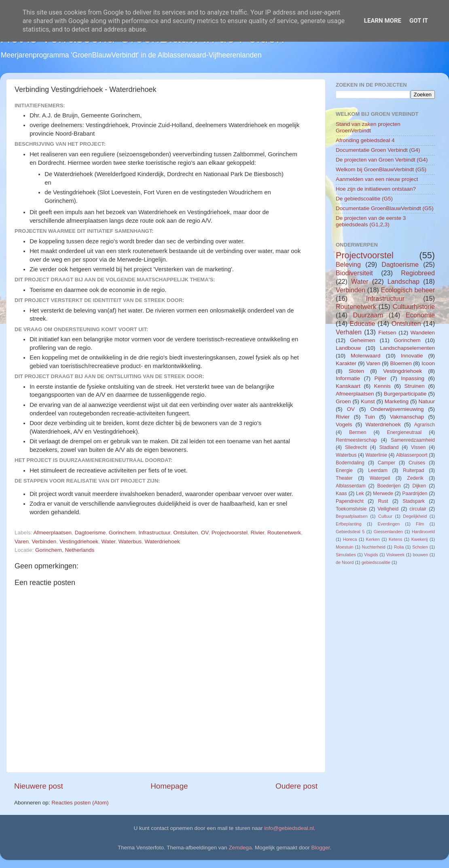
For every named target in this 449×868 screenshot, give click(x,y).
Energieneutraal (404, 432)
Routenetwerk (284, 533)
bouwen (420, 555)
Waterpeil (380, 478)
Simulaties (346, 555)
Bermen (358, 432)
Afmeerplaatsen (53, 533)
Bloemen (401, 363)
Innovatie (412, 356)
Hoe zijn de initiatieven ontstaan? (376, 189)
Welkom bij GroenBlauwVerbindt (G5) (381, 169)
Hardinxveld (423, 532)
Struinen (415, 386)
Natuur (427, 401)
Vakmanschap (407, 417)
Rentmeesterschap (356, 440)
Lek (360, 494)
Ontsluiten (186, 533)
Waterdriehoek (162, 541)
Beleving (348, 264)
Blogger (321, 848)
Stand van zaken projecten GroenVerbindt (368, 127)
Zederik (415, 478)
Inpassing (413, 378)
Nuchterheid (374, 547)
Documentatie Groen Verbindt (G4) (378, 150)
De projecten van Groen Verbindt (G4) (382, 160)
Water (108, 541)
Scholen (420, 547)
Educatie (362, 323)
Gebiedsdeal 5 (350, 532)
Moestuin (345, 547)
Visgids (371, 555)
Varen (22, 541)
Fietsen (387, 333)
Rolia (399, 547)
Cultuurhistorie (414, 306)
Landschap (403, 281)
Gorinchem (122, 533)
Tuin (370, 417)
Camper (387, 463)
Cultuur (385, 516)
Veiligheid (388, 509)
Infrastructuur (154, 533)
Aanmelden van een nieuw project (377, 179)
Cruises (417, 463)
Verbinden (44, 541)
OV (205, 533)
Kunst (368, 401)
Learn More (383, 21)
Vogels (344, 424)
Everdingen (389, 524)
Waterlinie (376, 455)
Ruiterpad (414, 470)
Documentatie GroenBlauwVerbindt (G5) (385, 208)
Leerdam (378, 470)
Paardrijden (415, 494)
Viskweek (395, 555)
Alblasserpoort (412, 455)
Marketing (397, 401)
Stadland (389, 447)
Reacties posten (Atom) (80, 803)
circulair (418, 509)
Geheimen (362, 340)
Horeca (350, 539)
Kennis (382, 386)
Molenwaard (366, 356)
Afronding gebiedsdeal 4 (365, 140)
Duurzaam (368, 315)
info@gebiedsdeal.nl (289, 828)
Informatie (348, 378)
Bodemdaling (350, 463)
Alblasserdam (351, 486)
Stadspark (414, 501)
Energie (344, 470)
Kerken (373, 539)
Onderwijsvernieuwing (397, 409)
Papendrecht (350, 501)
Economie (420, 315)
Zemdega (240, 848)
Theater (344, 478)
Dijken (419, 486)
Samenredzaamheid (413, 440)
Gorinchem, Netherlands (65, 550)
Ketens (396, 539)
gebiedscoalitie (376, 562)
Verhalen (349, 332)
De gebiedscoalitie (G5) (364, 199)
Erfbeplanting (349, 524)
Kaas (341, 494)
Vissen (418, 447)
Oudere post (297, 786)
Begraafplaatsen (352, 516)
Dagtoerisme (90, 533)
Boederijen (389, 486)
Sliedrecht (356, 447)
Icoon (428, 363)
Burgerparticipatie (405, 394)
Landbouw (348, 348)
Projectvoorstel (230, 533)
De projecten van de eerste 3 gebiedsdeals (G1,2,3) (371, 221)
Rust (383, 501)
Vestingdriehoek (79, 541)
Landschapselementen (407, 348)
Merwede (383, 494)
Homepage (169, 786)
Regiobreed (418, 273)
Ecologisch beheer (408, 290)
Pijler (381, 378)
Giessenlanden (388, 532)
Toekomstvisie (351, 509)
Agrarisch (425, 425)
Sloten (356, 371)
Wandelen (423, 333)
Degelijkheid (415, 516)
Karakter (346, 363)
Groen (343, 401)
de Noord (345, 562)
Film (420, 524)
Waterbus (130, 541)
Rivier (257, 533)
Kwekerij (420, 539)
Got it (419, 21)
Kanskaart (348, 386)
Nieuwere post (39, 786)
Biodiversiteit (354, 273)
